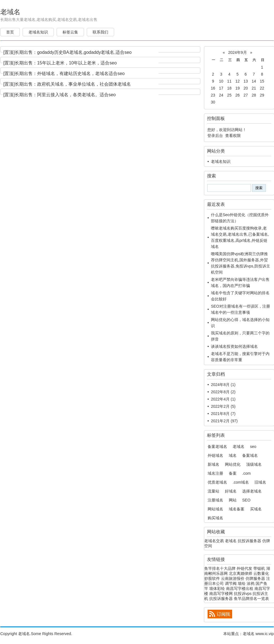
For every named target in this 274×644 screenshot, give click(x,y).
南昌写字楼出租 (240, 588)
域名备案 (237, 509)
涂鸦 (251, 583)
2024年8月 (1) (223, 385)
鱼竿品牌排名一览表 (251, 599)
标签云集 (70, 32)
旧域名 (260, 482)
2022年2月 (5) (223, 406)
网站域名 (215, 509)
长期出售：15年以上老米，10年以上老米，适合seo (66, 63)
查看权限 (233, 136)
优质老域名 (217, 482)
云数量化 (261, 573)
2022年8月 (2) (223, 392)
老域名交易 (214, 541)
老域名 (10, 12)
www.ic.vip (265, 634)
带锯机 (259, 568)
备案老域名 (217, 447)
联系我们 (100, 32)
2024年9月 (238, 52)
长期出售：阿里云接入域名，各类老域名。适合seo (65, 95)
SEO (246, 500)
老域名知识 (38, 32)
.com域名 (241, 482)
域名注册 (215, 473)
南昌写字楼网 (221, 594)
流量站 (213, 491)
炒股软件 (212, 578)
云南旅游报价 (233, 578)
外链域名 (215, 455)
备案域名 (250, 455)
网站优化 (233, 464)
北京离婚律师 (241, 573)
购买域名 (215, 518)
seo (253, 447)
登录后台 (215, 136)
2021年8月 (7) (223, 414)
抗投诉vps (243, 594)
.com (246, 473)
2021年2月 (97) (224, 421)
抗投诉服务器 (249, 541)
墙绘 (242, 583)
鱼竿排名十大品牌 (220, 568)
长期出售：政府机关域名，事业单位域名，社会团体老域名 (73, 84)
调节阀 (231, 583)
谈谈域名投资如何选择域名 (234, 346)
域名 (233, 455)
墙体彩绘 (217, 588)
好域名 (231, 491)
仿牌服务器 (255, 578)
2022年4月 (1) (223, 399)
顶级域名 (254, 464)
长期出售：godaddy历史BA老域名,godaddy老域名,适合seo (73, 52)
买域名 (256, 509)
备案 (233, 473)
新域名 (213, 464)
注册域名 (215, 500)
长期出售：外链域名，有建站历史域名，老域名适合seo (70, 73)
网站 (233, 500)
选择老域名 (252, 491)
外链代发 (244, 568)
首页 (10, 32)
